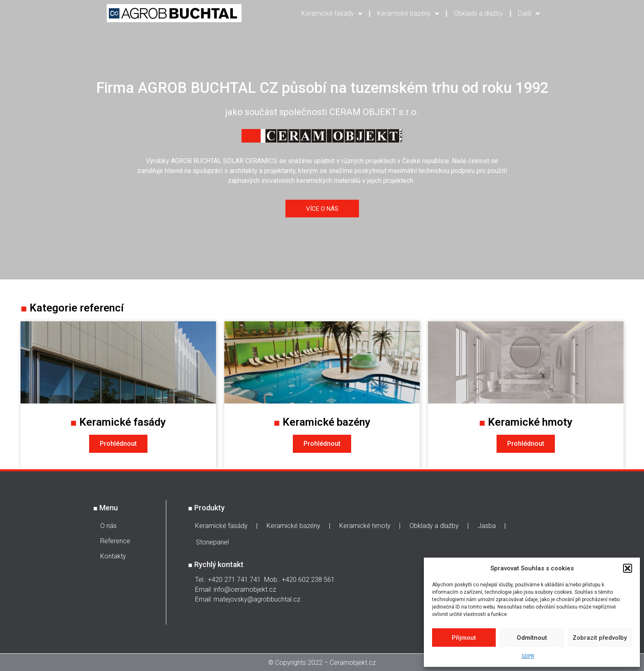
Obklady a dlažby (478, 13)
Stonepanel (212, 542)
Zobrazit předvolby (600, 638)
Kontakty (113, 556)
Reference (115, 541)
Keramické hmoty (365, 526)
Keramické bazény (408, 14)
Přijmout (464, 638)
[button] (628, 568)
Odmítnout (532, 638)
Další (529, 14)
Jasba (487, 526)
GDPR (528, 656)
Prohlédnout (118, 444)
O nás (108, 526)
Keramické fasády (332, 14)
